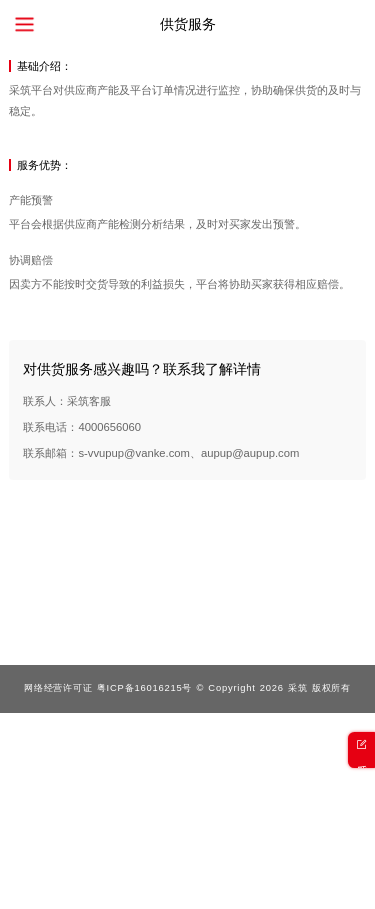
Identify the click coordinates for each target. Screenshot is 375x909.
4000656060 (109, 427)
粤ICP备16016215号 (144, 688)
